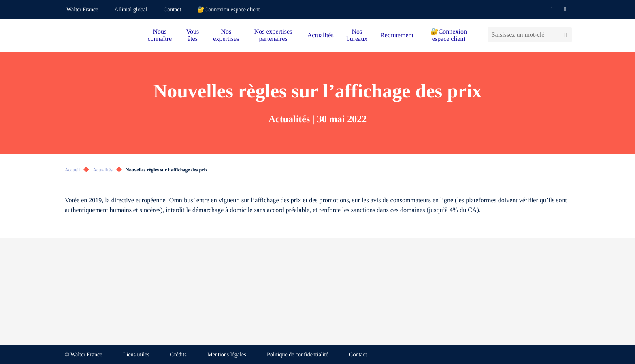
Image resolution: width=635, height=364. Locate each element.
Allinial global (131, 10)
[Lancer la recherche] (566, 35)
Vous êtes (193, 35)
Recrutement (397, 35)
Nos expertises (226, 35)
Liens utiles (136, 355)
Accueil (72, 170)
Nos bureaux (357, 35)
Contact (173, 10)
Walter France (82, 10)
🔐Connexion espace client (228, 10)
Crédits (178, 355)
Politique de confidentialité (298, 355)
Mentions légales (227, 355)
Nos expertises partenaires (273, 35)
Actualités (321, 35)
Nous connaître (160, 35)
